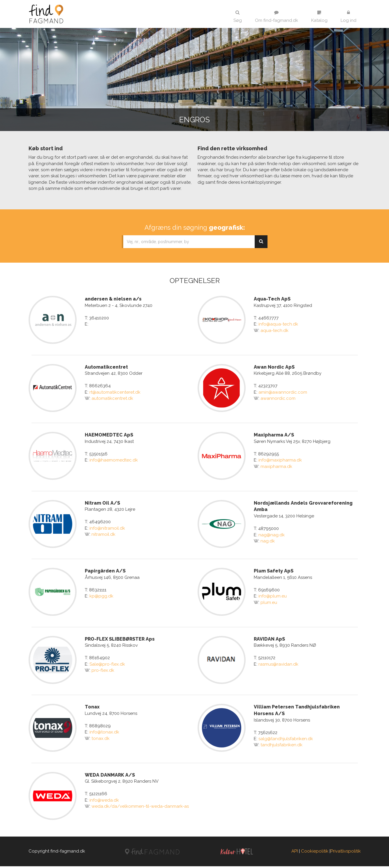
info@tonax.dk (104, 733)
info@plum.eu (273, 597)
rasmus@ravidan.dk (278, 665)
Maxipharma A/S (274, 435)
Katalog (319, 17)
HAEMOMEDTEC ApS (109, 435)
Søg (238, 17)
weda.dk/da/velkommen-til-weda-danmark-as (140, 808)
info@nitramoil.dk (107, 529)
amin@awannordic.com (283, 393)
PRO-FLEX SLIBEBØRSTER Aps (120, 640)
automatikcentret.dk (112, 399)
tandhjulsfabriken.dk (281, 746)
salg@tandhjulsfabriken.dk (286, 740)
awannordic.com (278, 399)
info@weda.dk (104, 802)
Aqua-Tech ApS (272, 299)
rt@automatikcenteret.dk (115, 393)
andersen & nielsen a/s (113, 299)
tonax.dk (101, 740)
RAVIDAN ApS (269, 640)
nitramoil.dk (103, 535)
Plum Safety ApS (274, 572)
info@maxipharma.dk (280, 461)
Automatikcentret (106, 367)
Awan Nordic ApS (274, 367)
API (295, 853)
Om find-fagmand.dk (277, 17)
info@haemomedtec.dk (114, 461)
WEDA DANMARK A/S (110, 776)
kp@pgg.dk (101, 597)
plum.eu (269, 603)
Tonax (92, 708)
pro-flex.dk (103, 671)
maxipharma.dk (276, 467)
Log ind (348, 17)
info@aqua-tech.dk (278, 324)
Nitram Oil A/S (102, 504)
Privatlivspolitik (346, 853)
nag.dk (268, 542)
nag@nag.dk (272, 535)
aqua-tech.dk (274, 330)
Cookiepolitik (315, 853)
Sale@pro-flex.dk (107, 665)
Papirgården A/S (105, 572)
